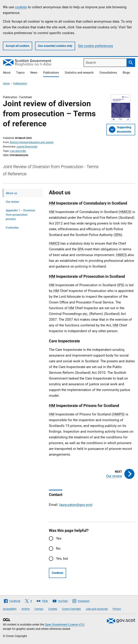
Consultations (108, 73)
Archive (26, 609)
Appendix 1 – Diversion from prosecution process (20, 215)
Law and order (18, 151)
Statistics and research (79, 73)
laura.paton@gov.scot (76, 505)
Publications (51, 73)
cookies (21, 7)
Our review (12, 202)
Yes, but (62, 558)
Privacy (117, 609)
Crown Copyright (71, 609)
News (34, 73)
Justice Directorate (27, 147)
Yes (59, 538)
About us (11, 193)
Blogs (126, 73)
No (58, 548)
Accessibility (10, 609)
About (7, 73)
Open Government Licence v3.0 (64, 625)
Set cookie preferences (96, 46)
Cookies (53, 609)
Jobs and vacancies (97, 609)
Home (6, 83)
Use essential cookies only (55, 46)
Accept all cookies (18, 46)
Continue (57, 573)
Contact (39, 609)
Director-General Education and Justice (32, 142)
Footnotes (12, 228)
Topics (20, 73)
